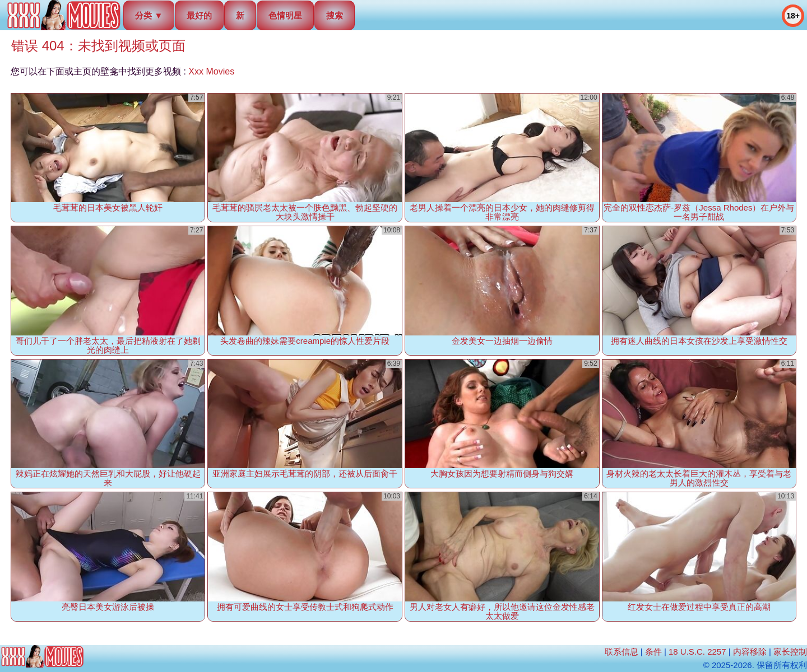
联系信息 (622, 652)
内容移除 (750, 652)
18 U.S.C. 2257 (697, 652)
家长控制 (790, 652)
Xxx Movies (211, 71)
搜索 (335, 15)
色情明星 (285, 15)
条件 (653, 652)
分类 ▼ (149, 15)
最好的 (199, 15)
